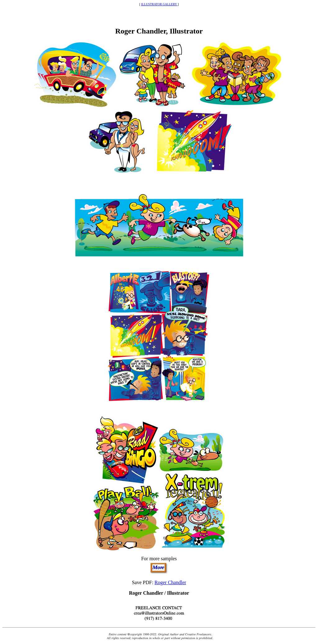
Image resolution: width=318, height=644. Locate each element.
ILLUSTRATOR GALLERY (159, 4)
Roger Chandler (170, 582)
